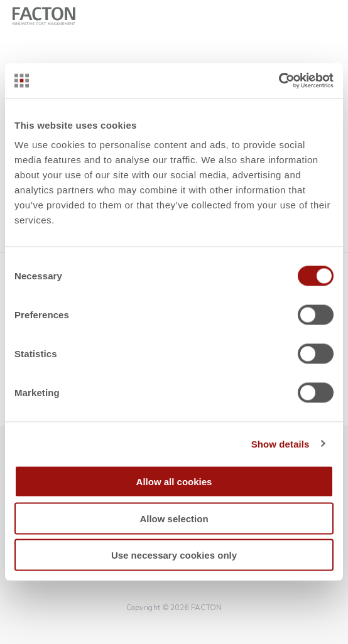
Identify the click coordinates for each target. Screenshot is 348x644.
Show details (280, 443)
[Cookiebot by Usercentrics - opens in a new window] (279, 81)
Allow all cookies (174, 482)
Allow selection (174, 518)
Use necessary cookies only (174, 555)
